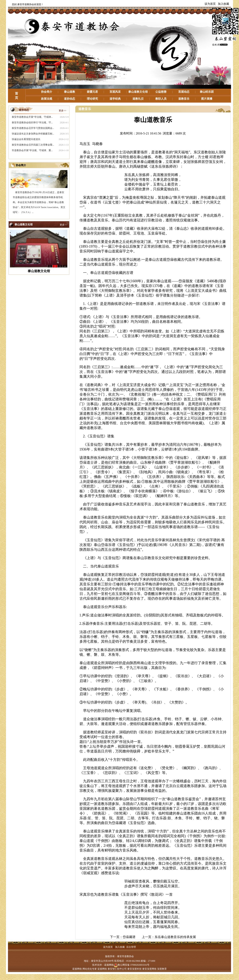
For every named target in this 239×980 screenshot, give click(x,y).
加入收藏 (223, 4)
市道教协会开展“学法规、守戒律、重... (32, 150)
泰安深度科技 (134, 969)
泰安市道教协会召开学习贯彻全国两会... (33, 128)
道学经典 (115, 99)
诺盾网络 (109, 965)
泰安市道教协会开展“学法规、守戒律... (32, 117)
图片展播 (207, 99)
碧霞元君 (92, 92)
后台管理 (131, 947)
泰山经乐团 (207, 92)
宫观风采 (115, 92)
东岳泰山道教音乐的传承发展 (175, 937)
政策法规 (47, 99)
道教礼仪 (138, 99)
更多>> (63, 111)
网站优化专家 (90, 969)
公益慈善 (161, 92)
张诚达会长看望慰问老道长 (26, 139)
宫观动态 (184, 92)
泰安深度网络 (149, 969)
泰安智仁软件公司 (117, 969)
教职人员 (161, 99)
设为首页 (210, 4)
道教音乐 (184, 99)
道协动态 (70, 99)
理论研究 (92, 99)
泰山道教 (70, 92)
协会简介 (47, 92)
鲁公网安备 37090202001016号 (132, 965)
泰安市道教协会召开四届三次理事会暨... (33, 145)
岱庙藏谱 (129, 937)
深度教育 (162, 969)
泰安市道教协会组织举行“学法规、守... (32, 123)
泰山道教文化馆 (138, 92)
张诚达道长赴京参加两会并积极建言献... (33, 134)
